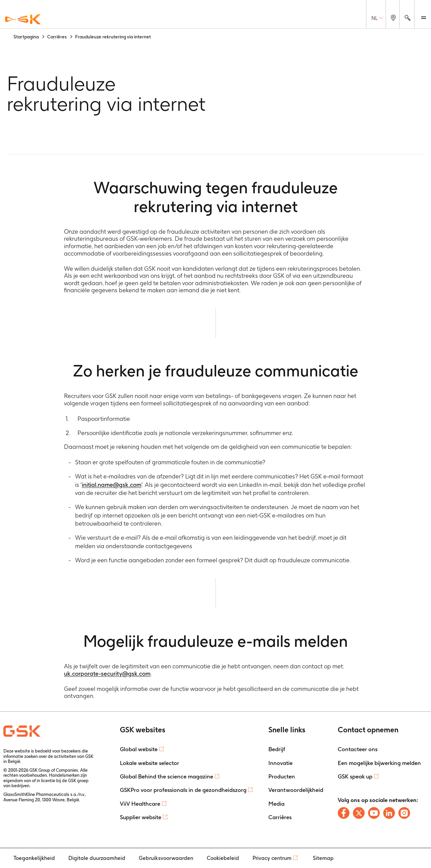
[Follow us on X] (359, 813)
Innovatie (280, 763)
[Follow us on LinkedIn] (389, 813)
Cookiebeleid (223, 858)
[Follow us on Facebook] (344, 813)
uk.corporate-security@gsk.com (107, 674)
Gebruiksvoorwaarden (166, 858)
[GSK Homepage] (23, 20)
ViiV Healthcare (140, 804)
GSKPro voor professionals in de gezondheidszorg (183, 790)
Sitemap (323, 858)
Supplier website (141, 817)
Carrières (280, 817)
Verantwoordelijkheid (296, 790)
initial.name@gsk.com (112, 485)
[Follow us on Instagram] (404, 813)
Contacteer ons (358, 749)
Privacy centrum (272, 858)
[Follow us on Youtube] (374, 813)
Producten (282, 776)
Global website (139, 749)
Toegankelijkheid (34, 858)
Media (276, 804)
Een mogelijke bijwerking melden (379, 763)
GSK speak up (355, 776)
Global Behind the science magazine (167, 776)
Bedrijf (277, 749)
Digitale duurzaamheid (97, 858)
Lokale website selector (150, 763)
